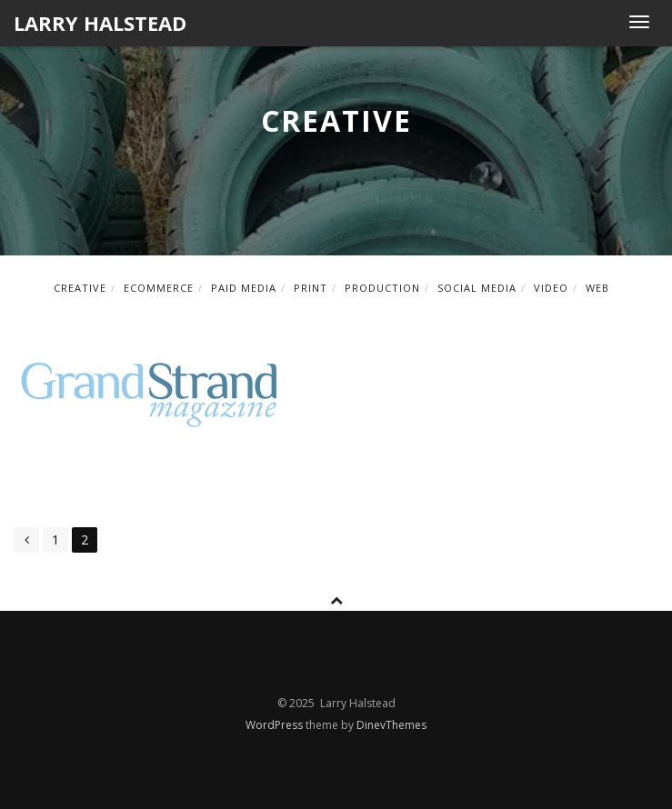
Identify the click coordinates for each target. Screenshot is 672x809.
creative (80, 288)
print (311, 288)
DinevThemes (391, 725)
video (551, 288)
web (597, 288)
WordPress (276, 725)
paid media (244, 288)
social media (477, 288)
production (382, 288)
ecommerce (159, 288)
